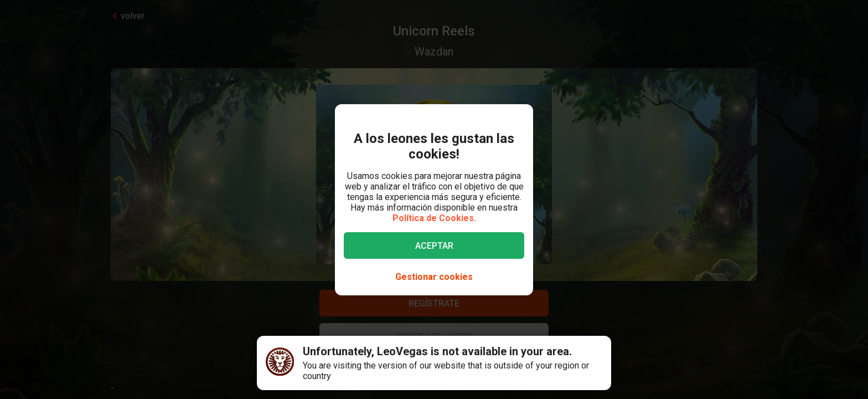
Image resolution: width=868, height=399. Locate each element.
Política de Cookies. (434, 218)
